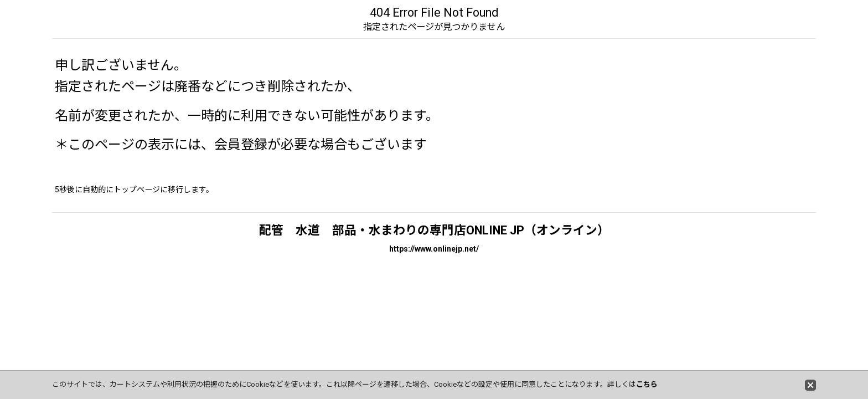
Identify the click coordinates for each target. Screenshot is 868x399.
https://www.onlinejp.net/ (434, 249)
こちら (647, 384)
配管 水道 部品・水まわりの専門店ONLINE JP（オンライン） (434, 230)
